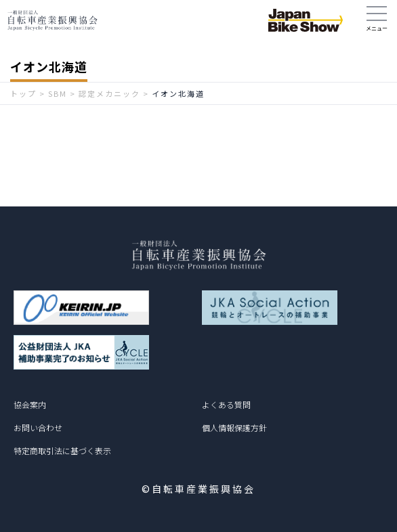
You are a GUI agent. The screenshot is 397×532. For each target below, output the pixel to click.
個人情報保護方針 (234, 427)
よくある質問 (226, 404)
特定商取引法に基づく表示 (62, 450)
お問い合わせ (38, 427)
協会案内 (30, 404)
